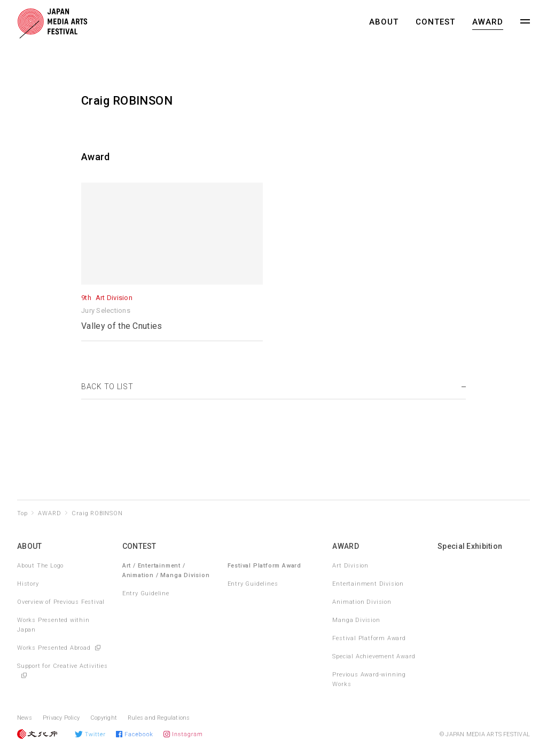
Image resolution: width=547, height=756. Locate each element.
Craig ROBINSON (97, 513)
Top (22, 513)
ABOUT (384, 22)
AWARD (488, 22)
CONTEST (435, 22)
